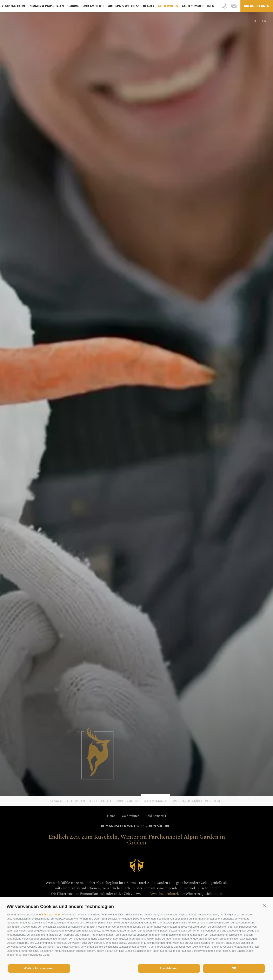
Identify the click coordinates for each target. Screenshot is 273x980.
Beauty (149, 6)
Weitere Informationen (39, 968)
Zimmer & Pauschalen (47, 6)
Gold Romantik (155, 801)
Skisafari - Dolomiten (67, 801)
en (264, 21)
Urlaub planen (257, 6)
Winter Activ (127, 801)
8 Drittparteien (51, 914)
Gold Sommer (193, 6)
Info (211, 6)
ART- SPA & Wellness (124, 6)
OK (234, 968)
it (255, 21)
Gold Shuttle (101, 801)
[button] (265, 906)
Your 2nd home (14, 6)
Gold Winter (168, 6)
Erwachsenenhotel (164, 894)
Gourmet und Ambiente (86, 6)
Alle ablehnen (169, 968)
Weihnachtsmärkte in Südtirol (198, 801)
